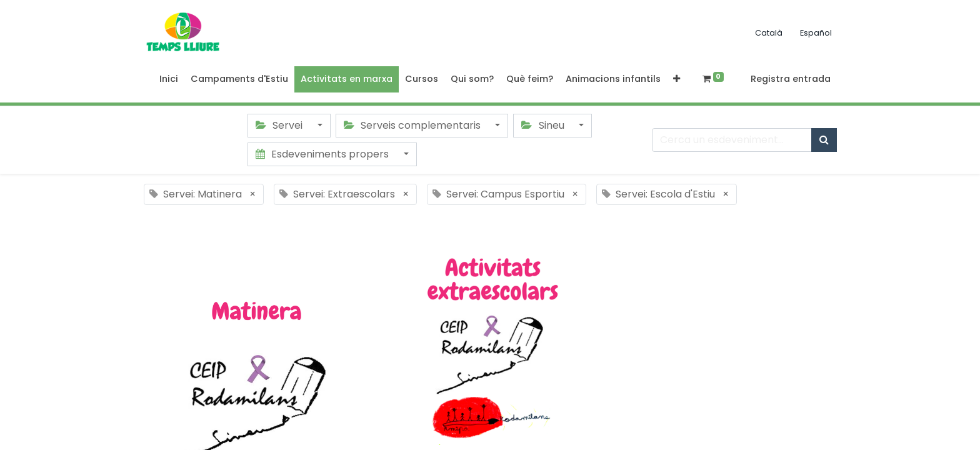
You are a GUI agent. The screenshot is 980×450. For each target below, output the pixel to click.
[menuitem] (169, 79)
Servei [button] (280, 125)
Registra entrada (791, 79)
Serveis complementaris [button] (413, 125)
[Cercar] (824, 140)
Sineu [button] (544, 125)
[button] (677, 79)
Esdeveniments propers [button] (323, 154)
